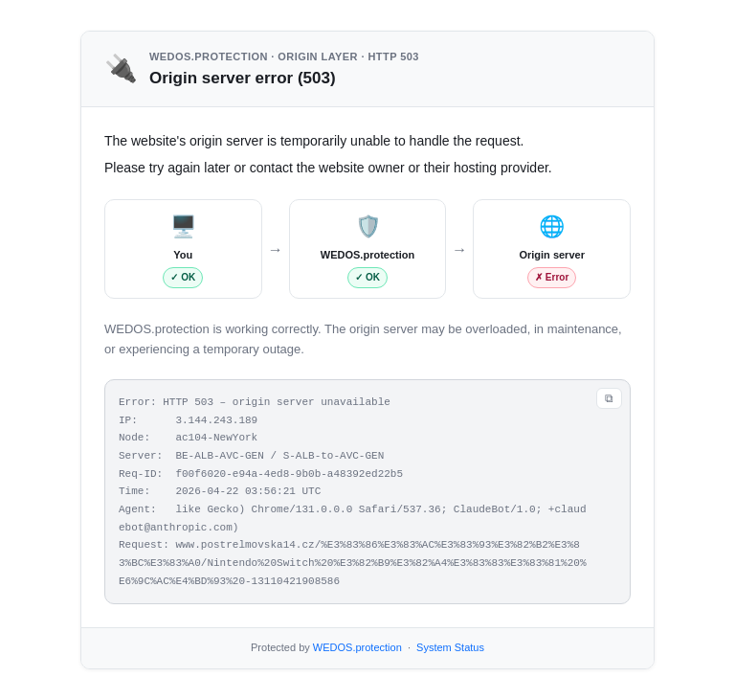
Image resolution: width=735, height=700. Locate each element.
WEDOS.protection (357, 647)
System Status (450, 647)
